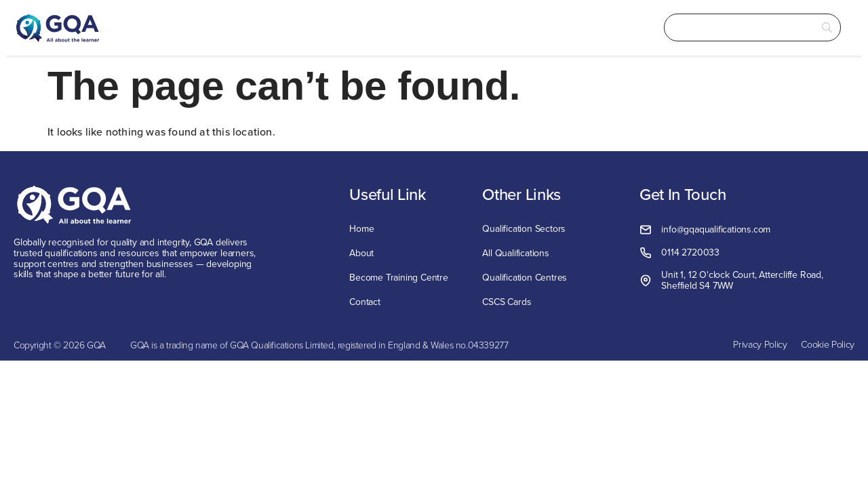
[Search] (739, 27)
